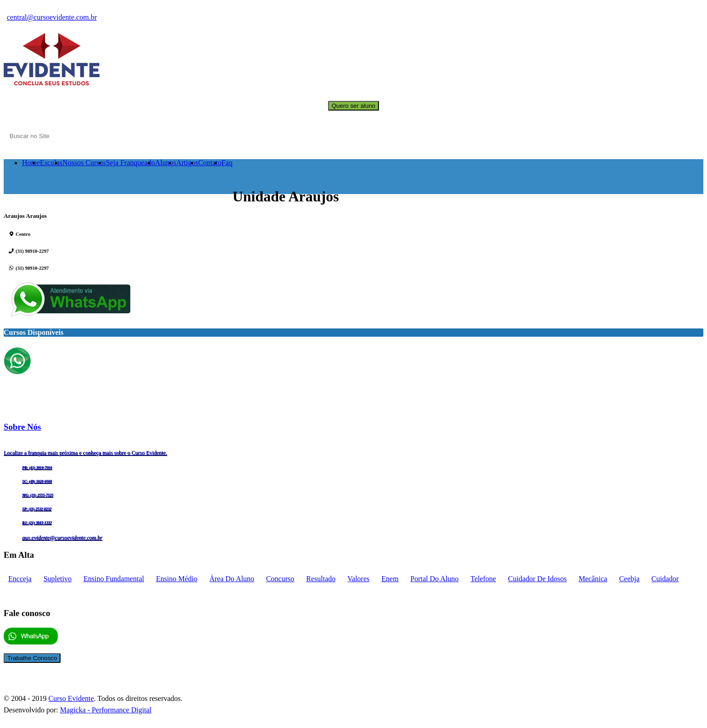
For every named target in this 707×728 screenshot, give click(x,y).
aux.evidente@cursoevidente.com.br (62, 538)
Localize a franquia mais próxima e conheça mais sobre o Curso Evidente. (85, 453)
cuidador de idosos (537, 579)
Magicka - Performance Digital (106, 710)
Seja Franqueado (131, 163)
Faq (227, 163)
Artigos (187, 163)
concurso (280, 579)
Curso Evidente (71, 698)
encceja (20, 579)
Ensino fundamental (114, 579)
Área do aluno (232, 579)
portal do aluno (435, 579)
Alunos (166, 163)
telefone (483, 579)
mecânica (593, 579)
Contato (210, 163)
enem (390, 579)
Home (31, 163)
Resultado (321, 579)
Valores (358, 579)
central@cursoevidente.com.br (52, 17)
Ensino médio (177, 579)
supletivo (58, 579)
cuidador (665, 579)
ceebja (629, 579)
